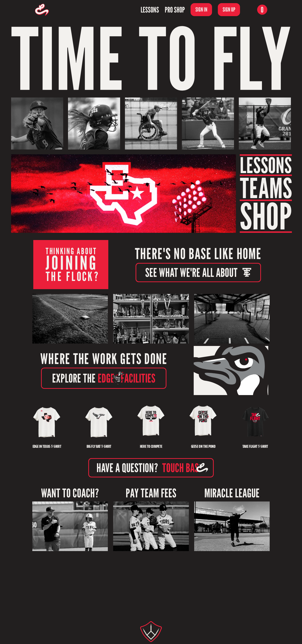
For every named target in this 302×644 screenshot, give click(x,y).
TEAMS (266, 188)
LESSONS (266, 165)
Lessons (150, 10)
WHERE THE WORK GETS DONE (104, 359)
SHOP (266, 216)
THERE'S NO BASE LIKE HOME (198, 254)
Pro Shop (175, 10)
